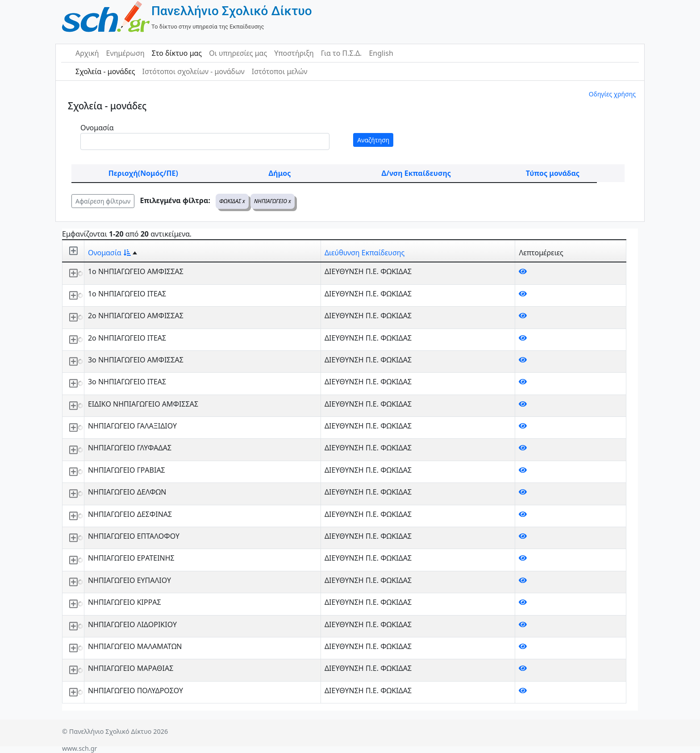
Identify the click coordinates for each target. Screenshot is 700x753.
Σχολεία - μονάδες (105, 71)
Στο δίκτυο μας (177, 53)
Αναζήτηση (373, 140)
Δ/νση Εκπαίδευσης (416, 173)
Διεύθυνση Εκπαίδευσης (365, 253)
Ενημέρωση (125, 53)
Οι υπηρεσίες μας (238, 53)
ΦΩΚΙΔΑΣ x (232, 201)
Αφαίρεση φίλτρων (103, 201)
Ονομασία (97, 128)
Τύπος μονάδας (553, 173)
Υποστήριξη (294, 53)
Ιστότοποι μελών (280, 71)
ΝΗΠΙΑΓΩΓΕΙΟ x (273, 201)
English (381, 53)
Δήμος (280, 173)
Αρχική (87, 53)
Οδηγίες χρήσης (612, 94)
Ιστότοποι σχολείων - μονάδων (193, 71)
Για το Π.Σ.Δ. (342, 53)
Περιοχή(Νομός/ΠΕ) (143, 173)
